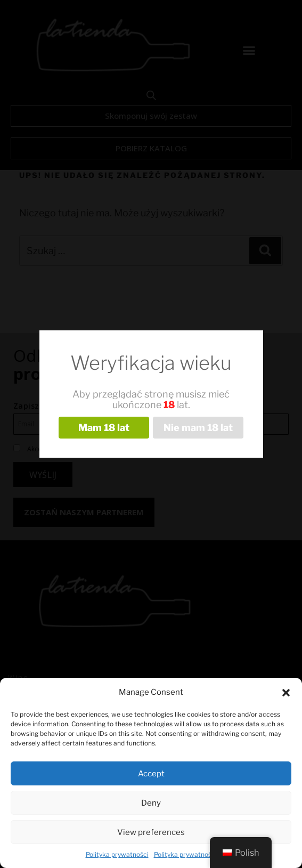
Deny (151, 803)
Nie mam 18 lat (198, 428)
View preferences (151, 832)
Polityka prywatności (117, 854)
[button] (286, 693)
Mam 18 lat (104, 428)
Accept (151, 774)
